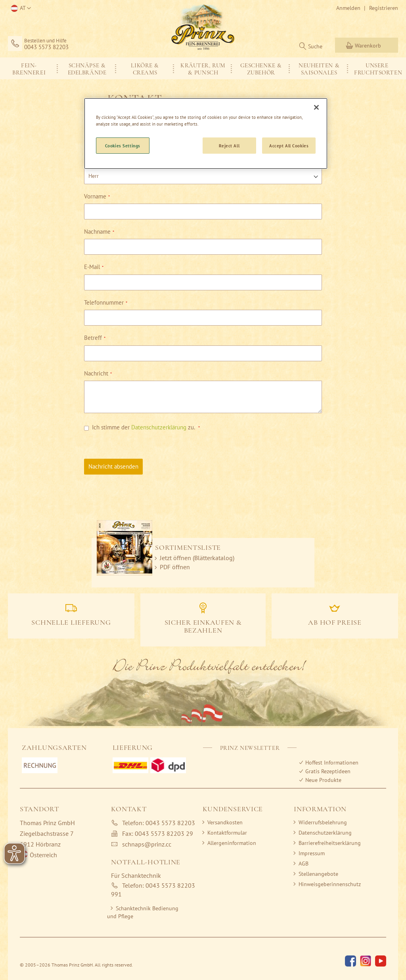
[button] (19, 8)
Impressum (312, 853)
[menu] (203, 68)
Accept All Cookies (289, 146)
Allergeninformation (232, 843)
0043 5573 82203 (46, 47)
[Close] (316, 107)
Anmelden (348, 8)
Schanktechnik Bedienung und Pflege (143, 912)
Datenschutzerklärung (159, 427)
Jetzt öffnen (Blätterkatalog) (197, 558)
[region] (206, 133)
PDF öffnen (175, 567)
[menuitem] (29, 68)
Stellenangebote (318, 874)
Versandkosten (225, 822)
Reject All (229, 146)
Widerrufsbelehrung (323, 822)
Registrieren (384, 8)
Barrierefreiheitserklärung (330, 843)
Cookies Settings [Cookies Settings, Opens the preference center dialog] (123, 146)
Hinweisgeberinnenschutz (330, 884)
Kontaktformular (227, 833)
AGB (304, 864)
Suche (315, 46)
